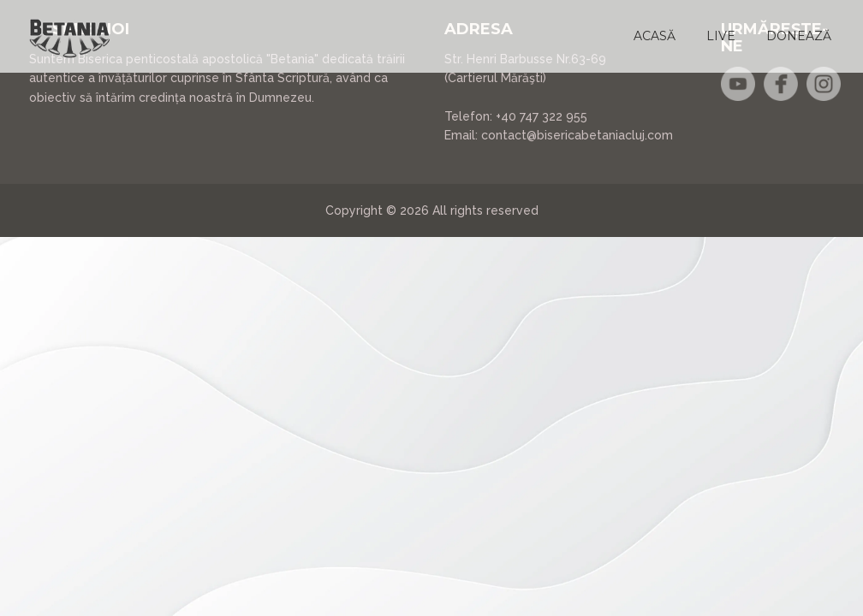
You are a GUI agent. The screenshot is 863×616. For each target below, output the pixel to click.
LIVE (721, 36)
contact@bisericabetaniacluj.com (577, 135)
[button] (655, 36)
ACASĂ (655, 36)
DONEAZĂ (799, 36)
